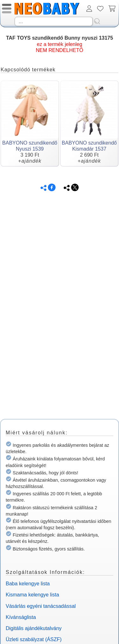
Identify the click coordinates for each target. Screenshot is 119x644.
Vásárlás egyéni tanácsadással (41, 606)
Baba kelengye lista (28, 584)
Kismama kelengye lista (32, 595)
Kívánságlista (21, 617)
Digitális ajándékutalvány (34, 628)
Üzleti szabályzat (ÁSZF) (34, 639)
